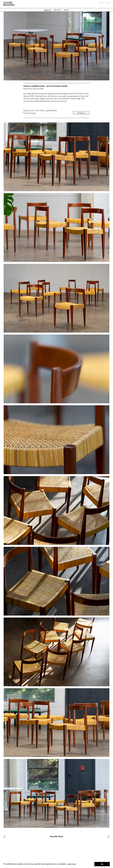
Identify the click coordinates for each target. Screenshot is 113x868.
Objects (47, 10)
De (106, 3)
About (66, 10)
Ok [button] (102, 864)
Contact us (81, 113)
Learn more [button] (72, 864)
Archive (57, 10)
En (109, 3)
